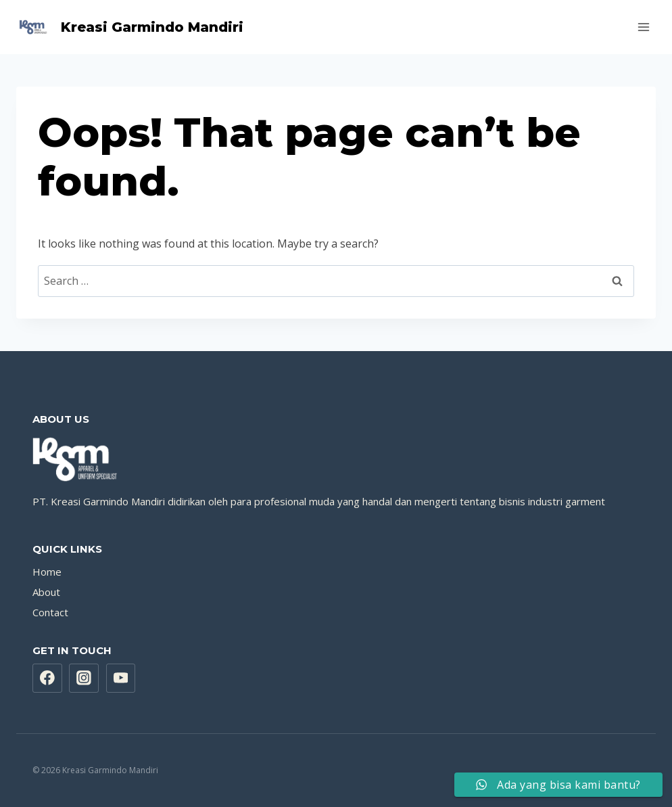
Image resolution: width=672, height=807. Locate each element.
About (46, 592)
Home (47, 572)
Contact (50, 612)
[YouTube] (121, 678)
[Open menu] (643, 27)
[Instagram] (84, 678)
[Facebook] (47, 678)
